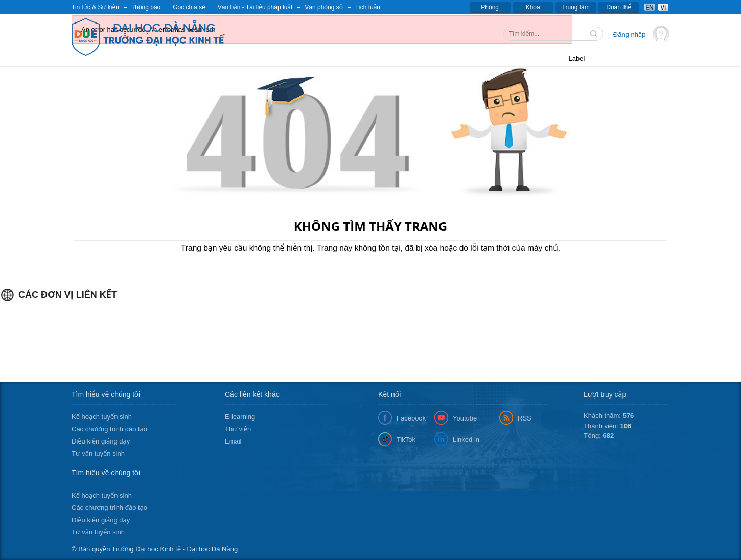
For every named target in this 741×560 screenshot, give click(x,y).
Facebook (411, 418)
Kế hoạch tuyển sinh (102, 417)
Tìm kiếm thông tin (595, 35)
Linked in (466, 440)
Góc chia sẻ (189, 7)
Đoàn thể (619, 7)
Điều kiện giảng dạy (101, 441)
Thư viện (238, 429)
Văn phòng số (324, 7)
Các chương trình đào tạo (109, 429)
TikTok (406, 440)
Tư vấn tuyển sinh (98, 453)
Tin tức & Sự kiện (95, 7)
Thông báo (146, 7)
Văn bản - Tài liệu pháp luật (255, 7)
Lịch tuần (368, 7)
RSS (525, 418)
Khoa (533, 7)
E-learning (240, 417)
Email (233, 441)
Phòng (490, 7)
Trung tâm (576, 7)
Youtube (465, 418)
